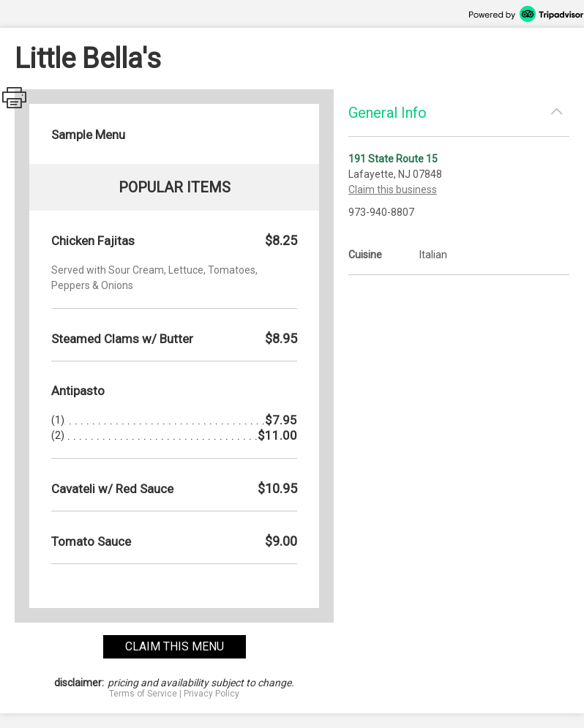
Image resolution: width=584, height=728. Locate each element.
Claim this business (393, 189)
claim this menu (175, 646)
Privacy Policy (211, 694)
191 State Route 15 (393, 159)
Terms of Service (143, 694)
